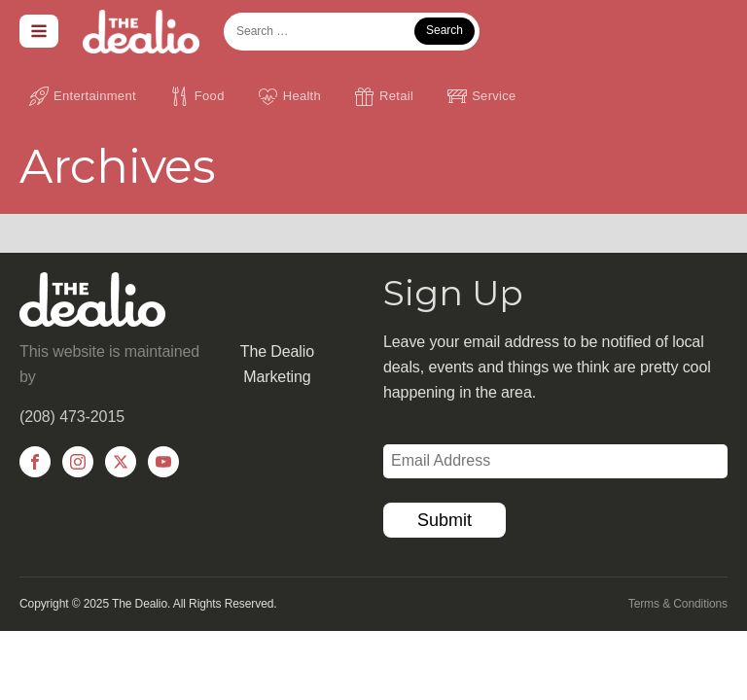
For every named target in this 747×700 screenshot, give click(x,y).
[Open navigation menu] (39, 31)
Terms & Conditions (678, 604)
